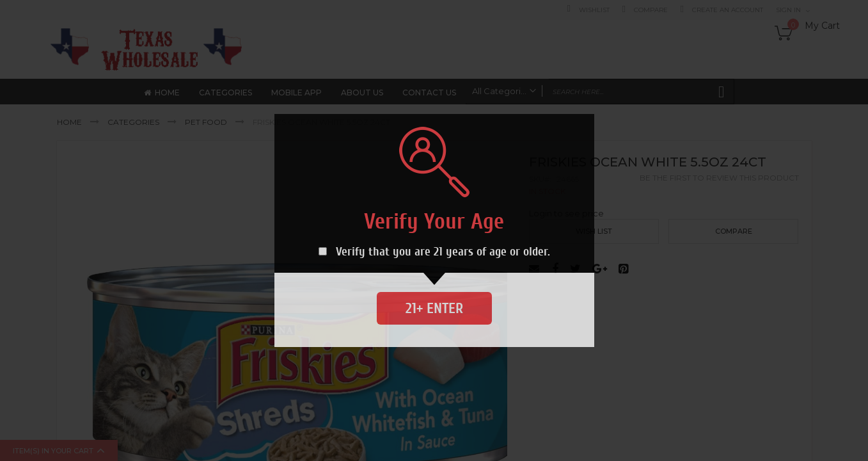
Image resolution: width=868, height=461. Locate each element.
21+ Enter (434, 308)
